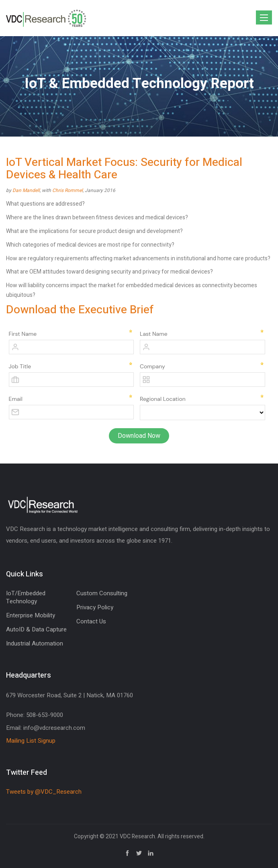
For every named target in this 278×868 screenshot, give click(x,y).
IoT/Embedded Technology (26, 597)
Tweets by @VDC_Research (44, 792)
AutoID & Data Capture (36, 629)
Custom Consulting (102, 593)
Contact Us (91, 621)
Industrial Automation (35, 643)
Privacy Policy (95, 607)
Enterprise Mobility (31, 615)
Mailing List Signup (31, 741)
